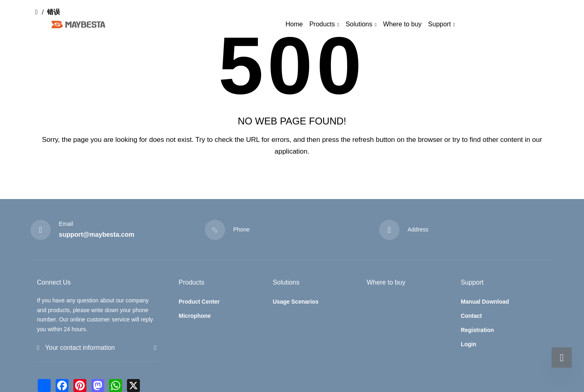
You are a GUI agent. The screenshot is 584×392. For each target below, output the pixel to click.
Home (294, 24)
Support (440, 24)
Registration (477, 330)
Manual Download (485, 302)
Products (322, 24)
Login (468, 344)
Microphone (195, 316)
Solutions (359, 24)
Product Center (199, 302)
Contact (471, 316)
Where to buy (402, 24)
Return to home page (292, 178)
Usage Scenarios (295, 302)
